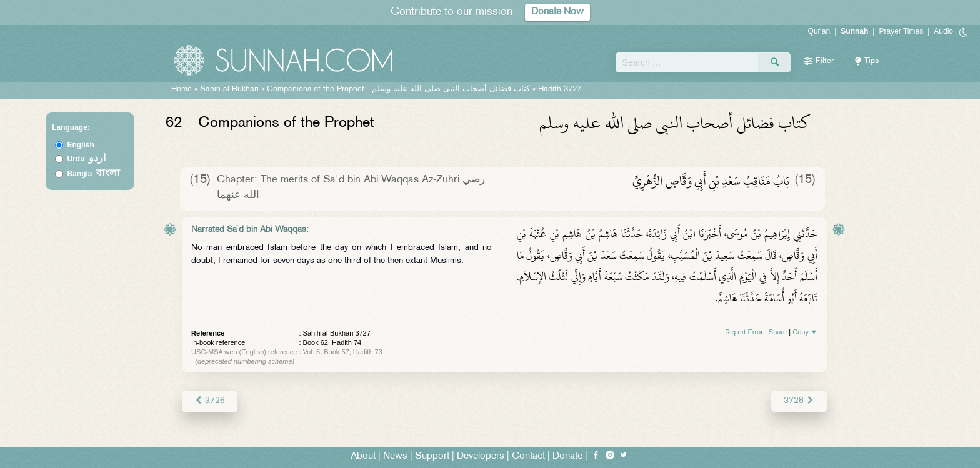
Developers (481, 456)
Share (778, 332)
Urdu (87, 159)
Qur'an (819, 31)
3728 (799, 401)
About (363, 456)
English (81, 145)
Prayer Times (901, 31)
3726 (210, 401)
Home (182, 89)
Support (432, 456)
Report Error (744, 332)
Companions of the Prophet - (400, 89)
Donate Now (557, 12)
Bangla (94, 174)
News (395, 456)
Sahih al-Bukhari (229, 89)
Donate (567, 456)
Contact (528, 456)
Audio (943, 31)
